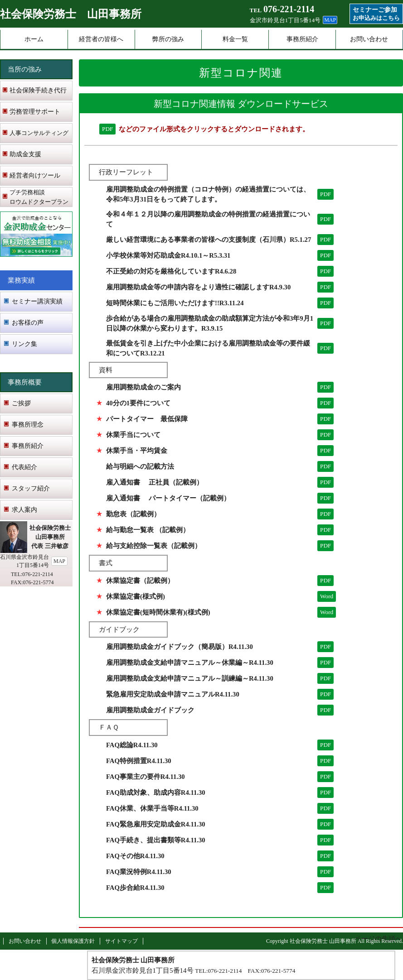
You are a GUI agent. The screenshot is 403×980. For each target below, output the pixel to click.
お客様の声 (28, 323)
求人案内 (24, 510)
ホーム (34, 39)
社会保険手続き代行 (38, 90)
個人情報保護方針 (73, 941)
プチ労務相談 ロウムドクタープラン (39, 197)
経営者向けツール (35, 175)
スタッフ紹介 (31, 488)
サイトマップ (121, 941)
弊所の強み (168, 39)
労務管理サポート (35, 112)
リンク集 (24, 344)
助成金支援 (25, 154)
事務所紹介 (302, 39)
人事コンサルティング (39, 133)
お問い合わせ (369, 39)
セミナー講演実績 (37, 301)
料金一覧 (235, 39)
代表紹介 (24, 467)
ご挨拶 (21, 403)
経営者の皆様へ (101, 39)
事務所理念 (28, 425)
